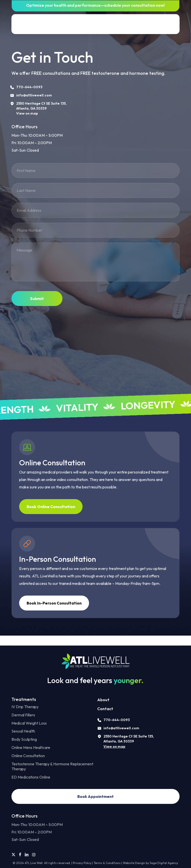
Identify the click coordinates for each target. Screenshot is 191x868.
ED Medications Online (31, 777)
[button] (173, 24)
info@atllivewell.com (121, 728)
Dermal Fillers (23, 715)
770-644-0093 (117, 720)
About (103, 700)
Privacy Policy (82, 863)
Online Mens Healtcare (31, 747)
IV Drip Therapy (25, 707)
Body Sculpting (24, 739)
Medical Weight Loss (29, 723)
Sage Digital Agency (164, 863)
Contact (105, 709)
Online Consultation (28, 756)
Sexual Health (23, 731)
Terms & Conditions (107, 863)
